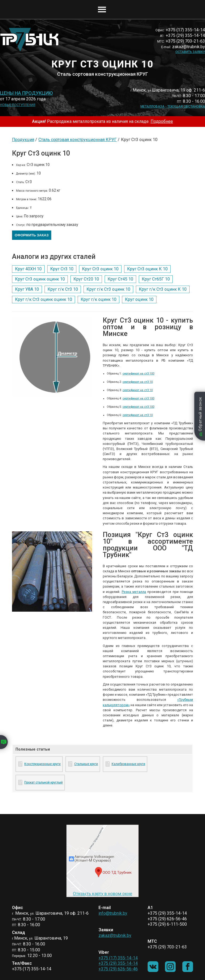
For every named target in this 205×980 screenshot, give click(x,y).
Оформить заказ (32, 235)
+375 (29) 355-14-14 (118, 963)
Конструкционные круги (42, 764)
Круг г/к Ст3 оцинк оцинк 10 (44, 299)
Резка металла (134, 592)
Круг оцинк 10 (139, 299)
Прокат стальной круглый (44, 782)
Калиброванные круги (128, 764)
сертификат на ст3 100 (138, 374)
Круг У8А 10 (27, 289)
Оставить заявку (190, 52)
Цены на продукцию (26, 93)
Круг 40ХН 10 (28, 269)
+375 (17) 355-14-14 (118, 958)
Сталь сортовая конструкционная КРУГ (78, 140)
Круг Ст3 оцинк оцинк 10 (40, 279)
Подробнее (162, 121)
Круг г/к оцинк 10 (98, 299)
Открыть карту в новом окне (102, 894)
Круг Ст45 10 (120, 279)
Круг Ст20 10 (86, 279)
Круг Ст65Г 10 (156, 279)
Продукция (23, 140)
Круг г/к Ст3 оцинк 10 (108, 289)
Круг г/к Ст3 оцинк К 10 (163, 289)
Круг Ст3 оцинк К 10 (147, 269)
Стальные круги (86, 764)
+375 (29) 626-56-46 (118, 969)
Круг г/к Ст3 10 (63, 289)
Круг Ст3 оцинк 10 (100, 269)
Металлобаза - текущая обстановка (173, 107)
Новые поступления (18, 105)
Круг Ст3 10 (62, 269)
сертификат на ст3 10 (138, 382)
